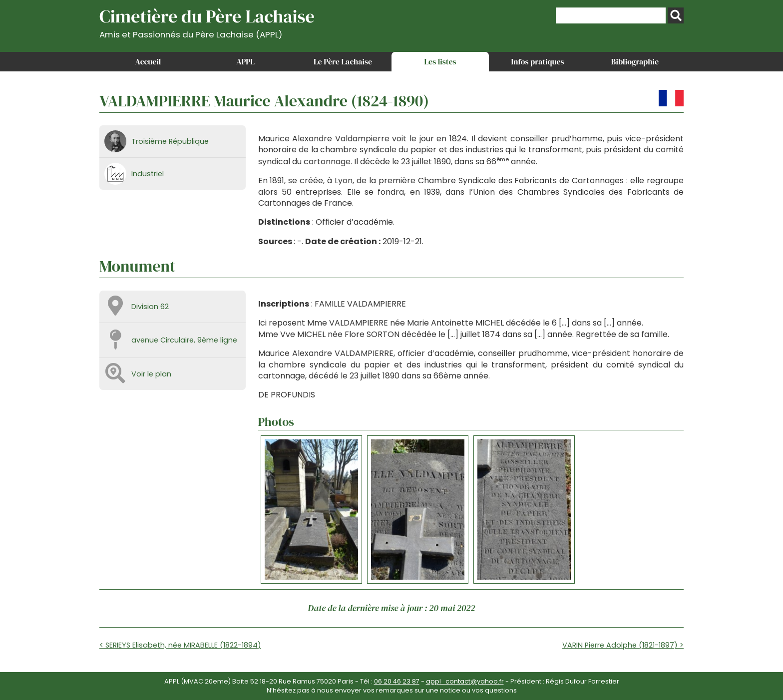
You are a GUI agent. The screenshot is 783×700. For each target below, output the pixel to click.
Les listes (440, 61)
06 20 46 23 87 (397, 681)
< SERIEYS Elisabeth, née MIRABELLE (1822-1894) (180, 645)
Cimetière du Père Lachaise (207, 22)
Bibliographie (635, 61)
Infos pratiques (537, 61)
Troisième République (170, 141)
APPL (245, 61)
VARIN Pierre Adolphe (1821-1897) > (623, 645)
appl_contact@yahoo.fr (465, 681)
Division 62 (150, 307)
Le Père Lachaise (343, 61)
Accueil (148, 61)
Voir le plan (151, 374)
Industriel (148, 174)
